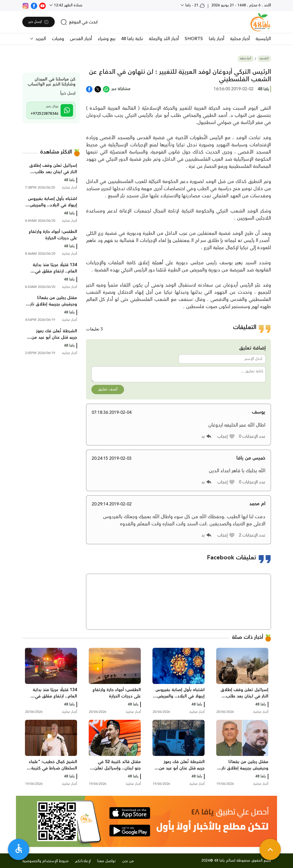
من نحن (128, 861)
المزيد (40, 39)
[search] (79, 22)
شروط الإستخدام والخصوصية (45, 861)
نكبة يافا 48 (132, 39)
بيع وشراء (107, 39)
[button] (226, 436)
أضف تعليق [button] (108, 389)
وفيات (58, 39)
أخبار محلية (240, 39)
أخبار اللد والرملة (164, 39)
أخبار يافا (216, 39)
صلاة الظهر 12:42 (68, 5)
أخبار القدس (81, 39)
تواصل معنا (107, 861)
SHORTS (194, 39)
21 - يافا (195, 5)
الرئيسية (263, 39)
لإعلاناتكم (83, 861)
